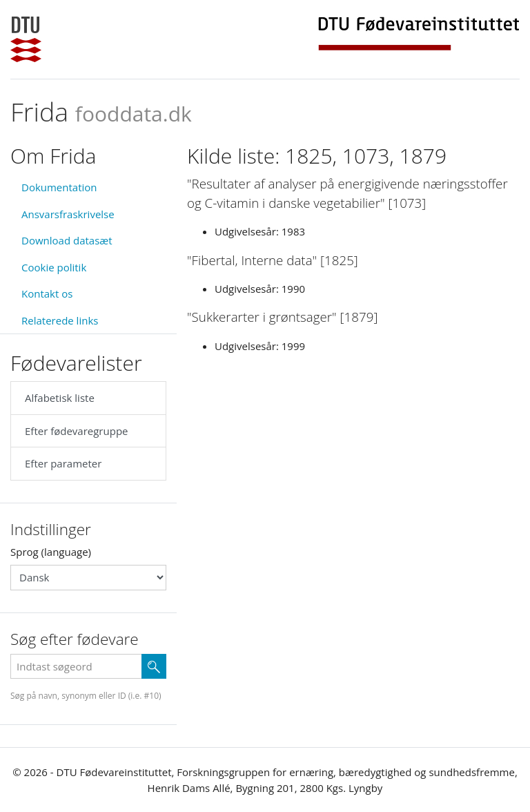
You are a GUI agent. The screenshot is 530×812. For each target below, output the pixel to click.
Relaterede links (60, 320)
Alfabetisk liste (60, 398)
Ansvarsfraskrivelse (68, 214)
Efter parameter (63, 463)
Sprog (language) (51, 552)
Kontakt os (47, 293)
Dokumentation (59, 187)
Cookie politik (54, 267)
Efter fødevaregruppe (76, 431)
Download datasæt (67, 240)
